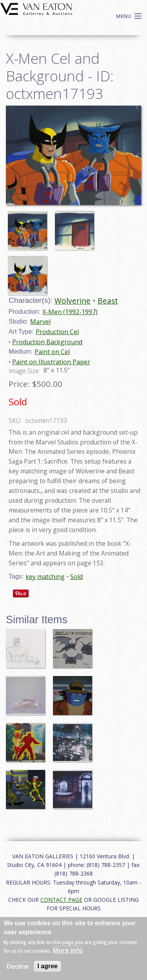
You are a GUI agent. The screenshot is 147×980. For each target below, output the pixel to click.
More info (68, 950)
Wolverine (73, 301)
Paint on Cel (52, 352)
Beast (108, 301)
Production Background (47, 342)
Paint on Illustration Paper (51, 362)
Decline (18, 966)
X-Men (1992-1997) (70, 312)
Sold (76, 577)
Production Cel (57, 332)
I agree (47, 966)
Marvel (40, 322)
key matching (45, 577)
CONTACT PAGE (61, 900)
